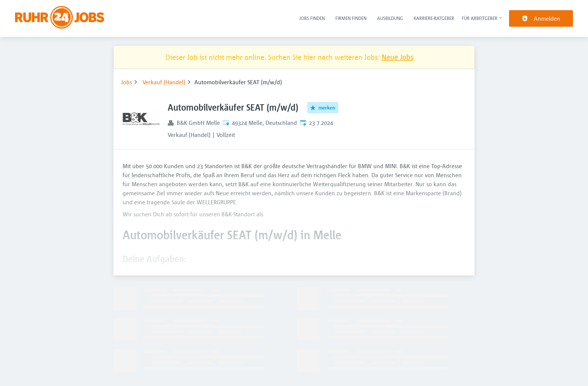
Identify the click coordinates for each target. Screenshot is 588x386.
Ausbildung (390, 18)
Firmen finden (351, 18)
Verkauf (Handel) (164, 82)
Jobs (127, 82)
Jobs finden (312, 18)
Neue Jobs (398, 57)
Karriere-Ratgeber (434, 18)
